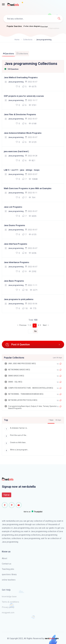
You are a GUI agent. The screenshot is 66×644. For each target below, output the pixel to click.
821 (32, 160)
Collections (28, 40)
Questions (8, 54)
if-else (26, 26)
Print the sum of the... (16, 435)
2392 (33, 271)
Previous (22, 325)
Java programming (16, 82)
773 (33, 308)
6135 (33, 234)
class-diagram (34, 28)
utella (52, 638)
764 (32, 197)
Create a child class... (16, 443)
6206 (33, 253)
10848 (33, 179)
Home (17, 40)
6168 (33, 123)
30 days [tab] (58, 420)
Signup (7, 496)
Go (35, 331)
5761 (33, 105)
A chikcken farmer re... (16, 428)
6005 (33, 216)
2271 (34, 290)
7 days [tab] (51, 420)
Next (46, 325)
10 (25, 290)
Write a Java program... (16, 450)
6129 (33, 142)
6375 (33, 87)
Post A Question (33, 344)
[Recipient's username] (31, 331)
